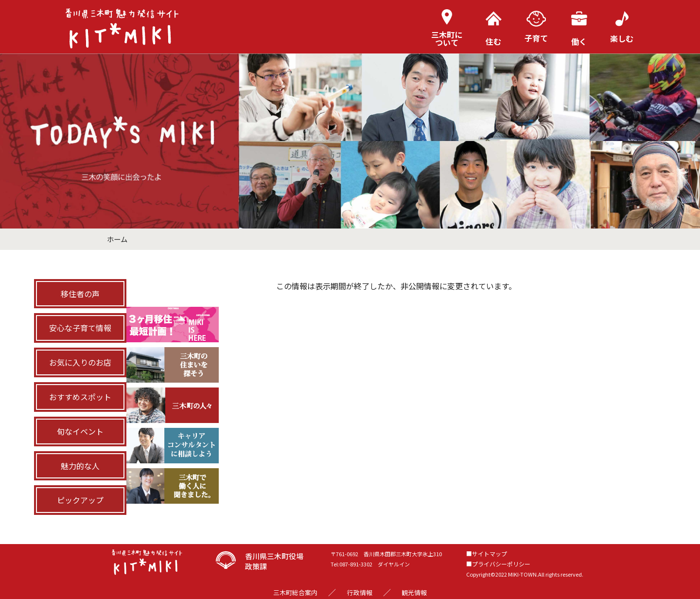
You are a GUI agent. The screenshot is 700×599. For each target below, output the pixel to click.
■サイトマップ (487, 554)
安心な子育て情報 (80, 328)
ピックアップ (80, 500)
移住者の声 (80, 294)
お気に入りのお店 (80, 362)
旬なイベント (80, 431)
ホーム (117, 239)
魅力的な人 (80, 466)
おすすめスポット (80, 397)
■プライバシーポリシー (498, 564)
